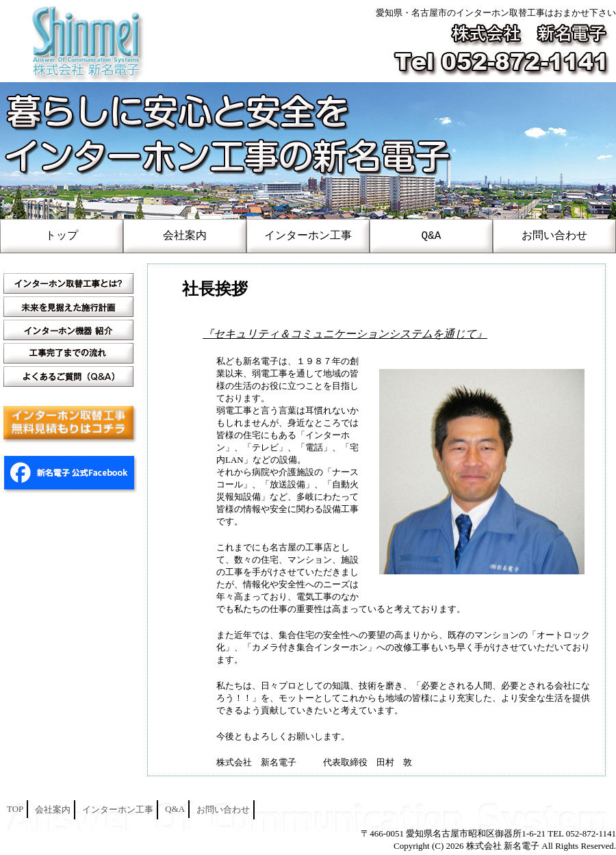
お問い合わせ (554, 236)
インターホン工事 (308, 236)
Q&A (432, 236)
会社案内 (185, 236)
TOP (15, 809)
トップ (62, 236)
